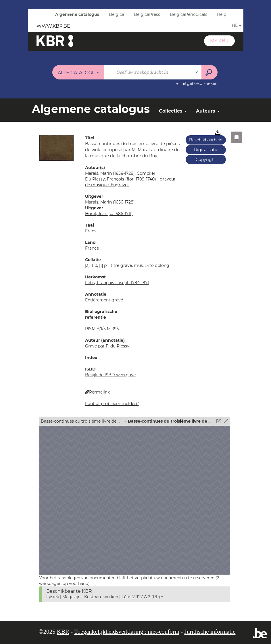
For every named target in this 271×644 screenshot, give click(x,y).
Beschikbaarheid (206, 140)
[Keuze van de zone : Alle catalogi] (78, 72)
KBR (63, 632)
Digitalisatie (206, 150)
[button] (56, 147)
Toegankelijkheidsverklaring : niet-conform (127, 632)
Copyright (206, 159)
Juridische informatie (210, 632)
